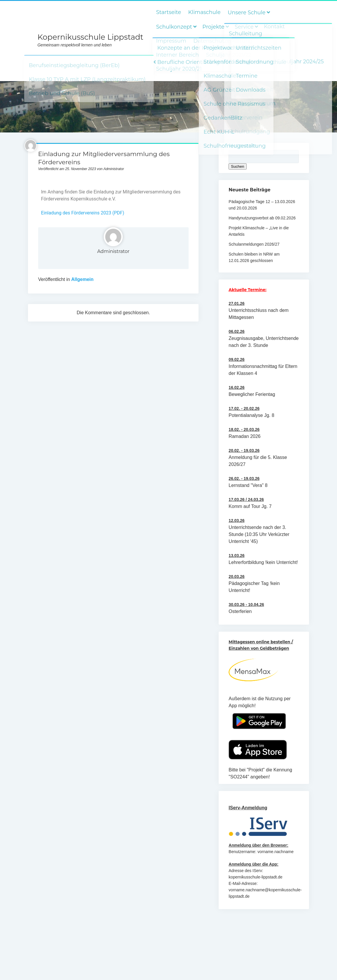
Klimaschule (205, 12)
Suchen (237, 166)
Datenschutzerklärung (223, 41)
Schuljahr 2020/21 (179, 69)
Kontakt (274, 27)
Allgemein (82, 279)
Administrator (113, 251)
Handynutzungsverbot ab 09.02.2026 (262, 218)
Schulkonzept (174, 27)
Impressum (171, 41)
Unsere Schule (247, 13)
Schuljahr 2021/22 (229, 55)
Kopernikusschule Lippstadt (90, 37)
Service (244, 27)
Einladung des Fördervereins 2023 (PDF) (83, 213)
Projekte (213, 27)
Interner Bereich (177, 55)
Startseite (169, 12)
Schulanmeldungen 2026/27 (254, 244)
